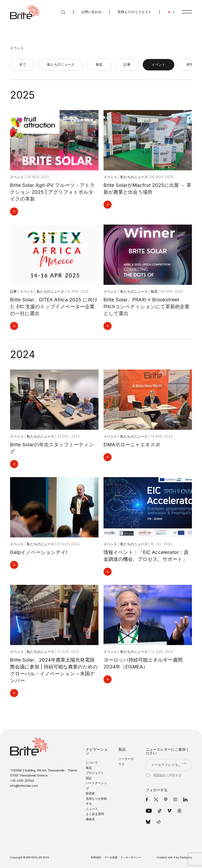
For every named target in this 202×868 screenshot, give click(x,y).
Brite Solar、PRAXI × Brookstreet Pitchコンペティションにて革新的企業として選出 (147, 307)
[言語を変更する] (171, 12)
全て (23, 65)
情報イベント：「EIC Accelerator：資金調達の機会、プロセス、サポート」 (146, 556)
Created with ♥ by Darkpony (174, 857)
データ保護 (111, 857)
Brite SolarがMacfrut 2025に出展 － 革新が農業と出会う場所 (147, 189)
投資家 (90, 793)
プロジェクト (95, 773)
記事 (127, 65)
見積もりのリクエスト (135, 12)
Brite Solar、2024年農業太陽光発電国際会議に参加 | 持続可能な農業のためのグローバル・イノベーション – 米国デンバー (54, 670)
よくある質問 (95, 814)
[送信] (183, 763)
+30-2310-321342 (22, 781)
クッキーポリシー (131, 857)
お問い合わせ (91, 12)
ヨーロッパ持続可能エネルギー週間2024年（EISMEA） (143, 663)
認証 (89, 778)
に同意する (164, 775)
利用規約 (159, 775)
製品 (89, 768)
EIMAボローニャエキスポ (132, 445)
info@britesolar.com (24, 786)
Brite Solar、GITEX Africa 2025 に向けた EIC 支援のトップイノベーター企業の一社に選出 (54, 307)
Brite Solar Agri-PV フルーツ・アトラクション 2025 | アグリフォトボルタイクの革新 (52, 192)
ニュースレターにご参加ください (168, 751)
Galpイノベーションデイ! (39, 552)
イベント (158, 65)
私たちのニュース (61, 65)
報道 (99, 65)
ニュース (92, 809)
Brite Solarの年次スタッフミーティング (52, 448)
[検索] (63, 12)
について (92, 762)
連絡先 (90, 819)
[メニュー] (187, 12)
